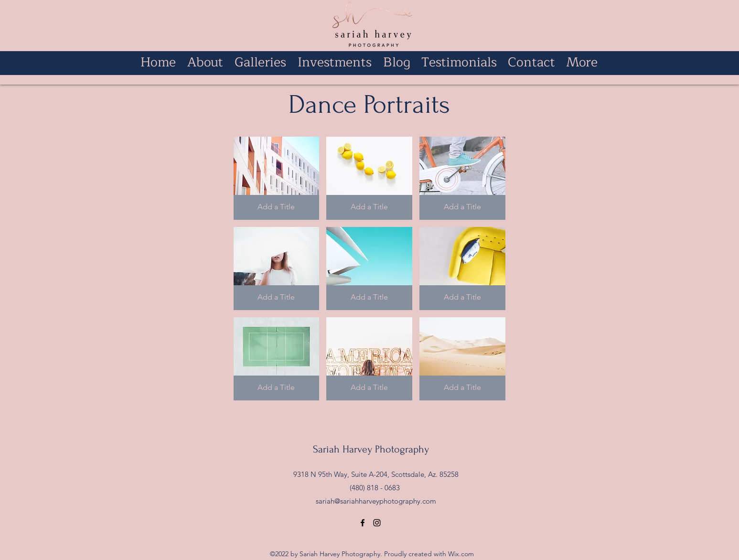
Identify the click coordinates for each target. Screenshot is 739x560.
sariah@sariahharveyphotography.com (376, 501)
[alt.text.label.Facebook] (363, 523)
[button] (277, 178)
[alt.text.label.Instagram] (377, 523)
